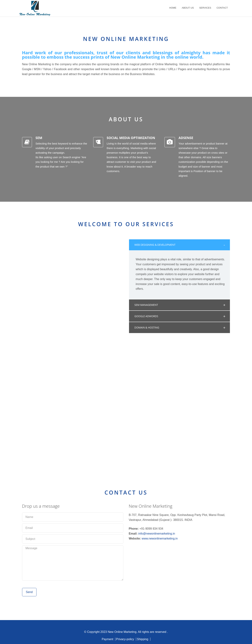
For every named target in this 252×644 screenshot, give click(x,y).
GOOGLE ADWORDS (146, 316)
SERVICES (205, 8)
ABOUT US (188, 8)
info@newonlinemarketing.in (157, 534)
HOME (173, 8)
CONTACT (222, 8)
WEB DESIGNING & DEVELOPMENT (155, 245)
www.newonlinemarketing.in (160, 538)
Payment (107, 639)
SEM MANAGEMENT (146, 305)
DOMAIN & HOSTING (147, 327)
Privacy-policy (125, 639)
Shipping (143, 639)
